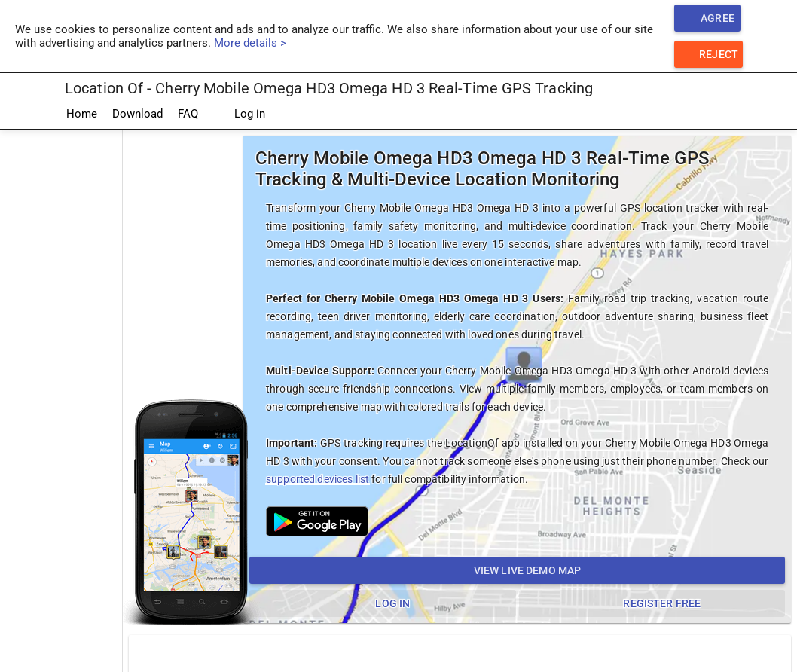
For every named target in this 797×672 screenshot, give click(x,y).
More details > (250, 43)
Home (82, 114)
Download (137, 114)
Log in (239, 115)
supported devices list (318, 479)
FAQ (188, 114)
